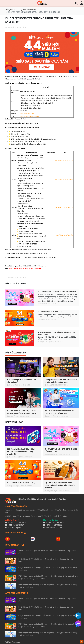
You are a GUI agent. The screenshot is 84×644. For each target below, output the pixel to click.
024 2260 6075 (58, 522)
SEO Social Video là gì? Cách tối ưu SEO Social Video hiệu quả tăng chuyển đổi (47, 552)
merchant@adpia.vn (54, 527)
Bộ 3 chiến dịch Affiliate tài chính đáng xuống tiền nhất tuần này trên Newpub (46, 560)
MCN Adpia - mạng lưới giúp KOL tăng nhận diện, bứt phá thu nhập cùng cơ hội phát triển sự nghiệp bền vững (48, 577)
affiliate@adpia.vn (15, 527)
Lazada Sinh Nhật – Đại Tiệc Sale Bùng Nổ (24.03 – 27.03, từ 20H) (57, 333)
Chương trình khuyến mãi (26, 10)
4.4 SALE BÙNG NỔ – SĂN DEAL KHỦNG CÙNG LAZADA (57, 292)
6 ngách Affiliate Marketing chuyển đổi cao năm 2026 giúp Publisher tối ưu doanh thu (48, 569)
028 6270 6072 (56, 525)
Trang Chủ (9, 10)
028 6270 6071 (18, 525)
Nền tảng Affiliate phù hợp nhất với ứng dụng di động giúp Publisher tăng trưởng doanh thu (48, 586)
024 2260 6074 (20, 522)
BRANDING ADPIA (16, 533)
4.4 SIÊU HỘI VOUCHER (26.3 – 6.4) (50, 312)
